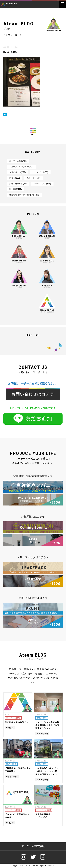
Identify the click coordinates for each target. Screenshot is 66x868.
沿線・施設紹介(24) (18, 184)
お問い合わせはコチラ (33, 394)
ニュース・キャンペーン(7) (21, 167)
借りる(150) (14, 178)
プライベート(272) (17, 172)
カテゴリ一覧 (10, 35)
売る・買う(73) (33, 178)
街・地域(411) (15, 189)
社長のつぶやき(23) (42, 184)
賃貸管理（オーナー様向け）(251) (24, 195)
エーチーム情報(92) (18, 161)
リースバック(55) (40, 172)
